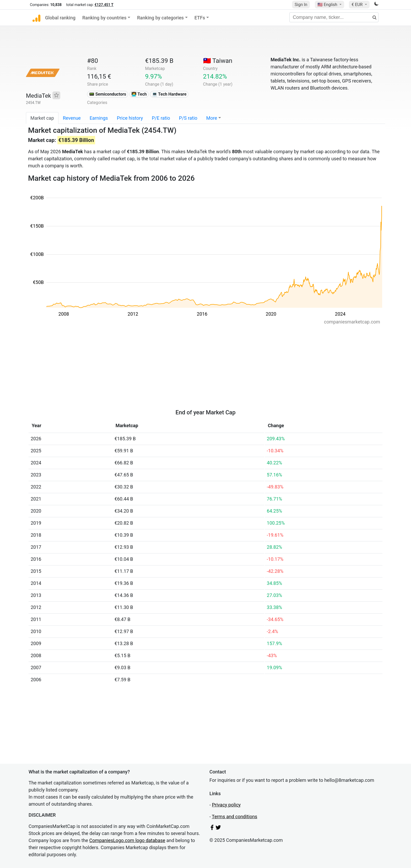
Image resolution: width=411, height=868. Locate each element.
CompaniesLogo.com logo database (127, 840)
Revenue (72, 118)
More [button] (212, 118)
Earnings (99, 118)
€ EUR (358, 5)
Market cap (42, 118)
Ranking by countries (104, 18)
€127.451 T (104, 5)
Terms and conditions (234, 817)
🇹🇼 (218, 61)
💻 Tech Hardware (169, 94)
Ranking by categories (160, 18)
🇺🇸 (328, 5)
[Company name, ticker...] (334, 17)
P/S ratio (188, 118)
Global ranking (60, 18)
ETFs (200, 18)
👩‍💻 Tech (139, 94)
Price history (130, 118)
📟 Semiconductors (108, 94)
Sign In (301, 5)
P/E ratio (161, 118)
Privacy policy (226, 805)
